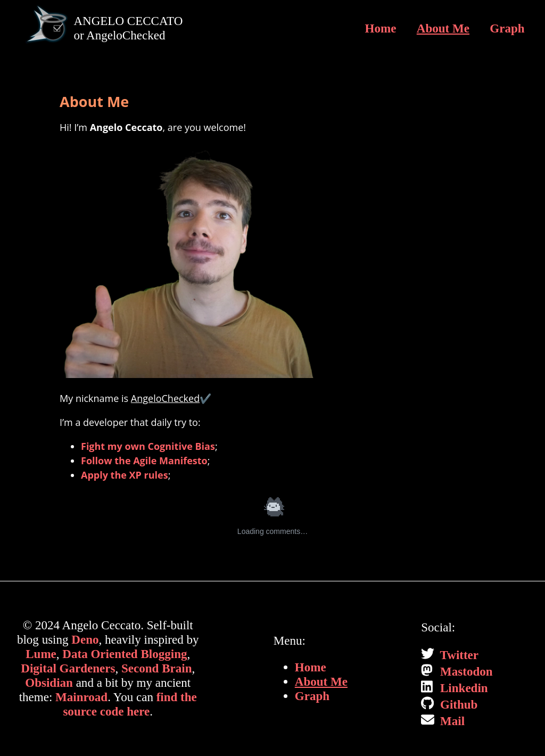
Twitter (458, 655)
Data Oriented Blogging (125, 654)
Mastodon (465, 671)
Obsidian (49, 683)
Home (381, 28)
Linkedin (462, 688)
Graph (507, 28)
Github (457, 704)
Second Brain (156, 668)
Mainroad (81, 697)
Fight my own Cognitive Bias (148, 446)
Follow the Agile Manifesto (144, 461)
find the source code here (130, 704)
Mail (451, 721)
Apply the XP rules (125, 475)
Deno (85, 639)
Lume (41, 654)
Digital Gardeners (68, 668)
